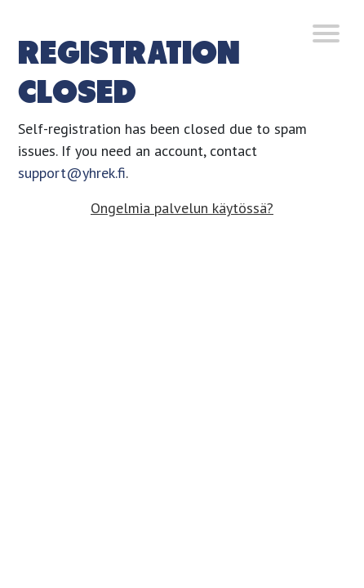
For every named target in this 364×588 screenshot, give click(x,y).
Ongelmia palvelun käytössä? (182, 208)
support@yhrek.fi (72, 173)
